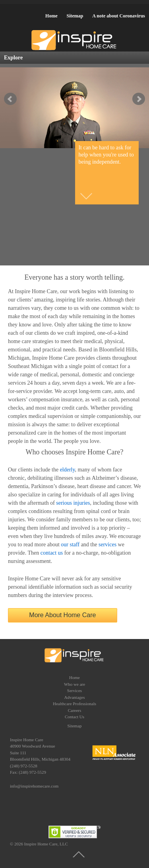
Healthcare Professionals (74, 704)
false (10, 99)
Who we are (74, 684)
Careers (75, 710)
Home (51, 16)
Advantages (75, 697)
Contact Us (74, 717)
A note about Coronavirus (119, 16)
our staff (70, 545)
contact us (52, 553)
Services (74, 691)
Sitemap (75, 16)
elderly (68, 470)
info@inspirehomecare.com (34, 786)
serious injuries (73, 503)
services (107, 545)
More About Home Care (62, 615)
